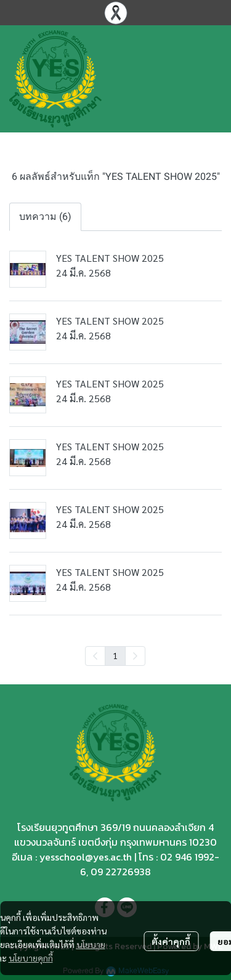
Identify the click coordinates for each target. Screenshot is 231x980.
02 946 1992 (187, 857)
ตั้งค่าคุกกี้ (171, 941)
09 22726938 (121, 872)
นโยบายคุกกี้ (31, 958)
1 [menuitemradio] (115, 655)
